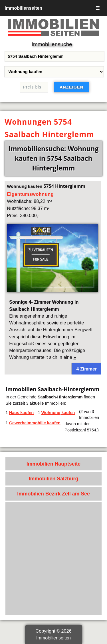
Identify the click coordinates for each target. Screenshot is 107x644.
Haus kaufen (21, 413)
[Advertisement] (53, 558)
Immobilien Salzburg (54, 479)
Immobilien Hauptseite (54, 464)
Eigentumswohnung (30, 194)
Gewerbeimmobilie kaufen (35, 423)
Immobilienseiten (23, 8)
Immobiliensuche (52, 44)
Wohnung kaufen (58, 413)
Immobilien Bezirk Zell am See (53, 494)
